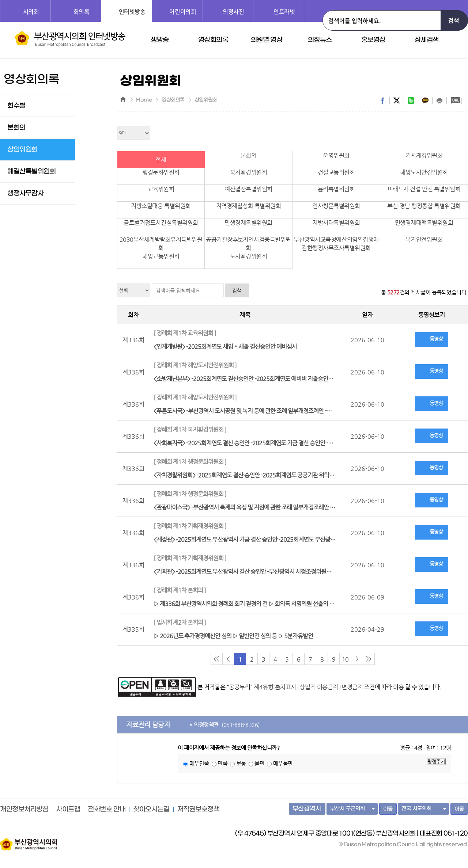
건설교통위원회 (336, 172)
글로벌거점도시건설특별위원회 (161, 223)
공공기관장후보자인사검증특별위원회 (248, 244)
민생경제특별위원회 (248, 223)
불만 (259, 763)
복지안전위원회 (424, 239)
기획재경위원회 (424, 155)
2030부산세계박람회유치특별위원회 (161, 244)
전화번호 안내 (107, 810)
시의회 (31, 11)
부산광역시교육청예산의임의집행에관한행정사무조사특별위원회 (336, 244)
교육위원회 (161, 189)
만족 (222, 763)
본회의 (249, 155)
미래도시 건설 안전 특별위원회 (424, 189)
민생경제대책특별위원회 (424, 223)
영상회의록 (213, 40)
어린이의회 (183, 11)
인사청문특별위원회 (336, 206)
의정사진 (233, 11)
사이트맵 (68, 810)
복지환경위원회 (249, 172)
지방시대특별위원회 (336, 223)
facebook (382, 100)
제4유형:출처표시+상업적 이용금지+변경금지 (308, 687)
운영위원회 (336, 155)
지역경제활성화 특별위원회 (249, 206)
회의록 (82, 11)
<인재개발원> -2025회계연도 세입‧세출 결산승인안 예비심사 (245, 339)
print (439, 100)
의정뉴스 (320, 40)
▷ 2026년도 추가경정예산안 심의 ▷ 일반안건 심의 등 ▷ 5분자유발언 (245, 628)
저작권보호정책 (199, 810)
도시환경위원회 (249, 256)
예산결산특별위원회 (248, 189)
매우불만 (283, 763)
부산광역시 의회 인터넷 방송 (70, 39)
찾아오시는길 (151, 810)
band (411, 100)
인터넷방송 (132, 11)
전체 (161, 159)
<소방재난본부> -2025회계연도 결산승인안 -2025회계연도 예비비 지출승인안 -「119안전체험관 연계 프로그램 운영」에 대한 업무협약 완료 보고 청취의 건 (247, 371)
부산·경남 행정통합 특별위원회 (424, 206)
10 (345, 659)
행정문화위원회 (161, 172)
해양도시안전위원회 (424, 172)
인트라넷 (284, 11)
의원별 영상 (267, 40)
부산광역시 (307, 809)
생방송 (160, 40)
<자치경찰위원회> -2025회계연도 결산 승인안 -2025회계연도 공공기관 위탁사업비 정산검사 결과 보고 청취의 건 (247, 467)
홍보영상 (373, 40)
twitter (397, 100)
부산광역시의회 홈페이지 (29, 841)
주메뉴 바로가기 (0, 0)
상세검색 (427, 40)
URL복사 (456, 100)
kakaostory (425, 100)
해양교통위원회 (161, 256)
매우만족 (199, 763)
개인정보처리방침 (24, 810)
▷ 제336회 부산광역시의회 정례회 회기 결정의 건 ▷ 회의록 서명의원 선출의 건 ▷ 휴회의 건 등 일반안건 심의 (247, 596)
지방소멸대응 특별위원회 (161, 206)
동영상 (436, 339)
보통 (241, 763)
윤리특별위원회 (336, 189)
